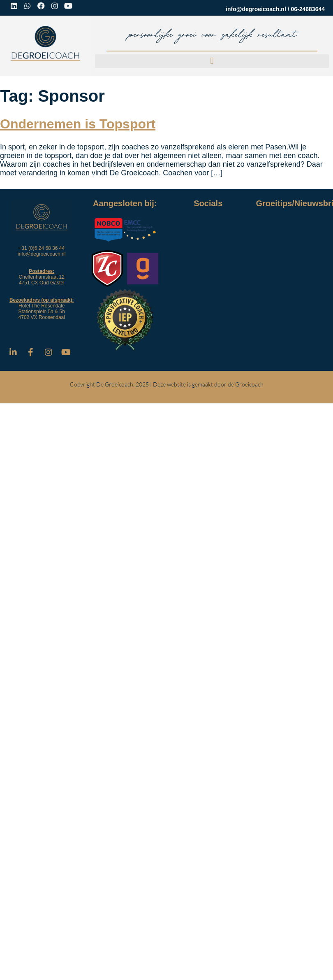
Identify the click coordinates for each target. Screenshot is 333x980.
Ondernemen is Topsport (78, 124)
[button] (212, 61)
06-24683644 (308, 9)
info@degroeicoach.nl (256, 9)
